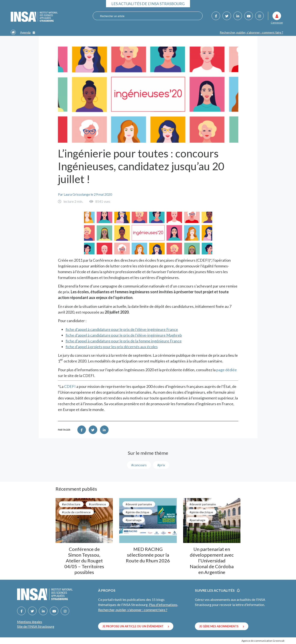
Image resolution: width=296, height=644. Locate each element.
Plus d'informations (163, 605)
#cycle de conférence (76, 512)
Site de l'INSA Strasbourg (36, 626)
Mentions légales (30, 622)
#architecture (71, 504)
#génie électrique (137, 512)
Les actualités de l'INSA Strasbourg (148, 4)
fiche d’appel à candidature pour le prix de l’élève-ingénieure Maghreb (124, 335)
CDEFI (70, 386)
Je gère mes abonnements (222, 626)
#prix (161, 465)
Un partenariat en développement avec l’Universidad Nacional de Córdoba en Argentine (212, 561)
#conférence (97, 504)
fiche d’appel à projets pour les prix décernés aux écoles (112, 347)
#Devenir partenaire (139, 504)
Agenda (28, 32)
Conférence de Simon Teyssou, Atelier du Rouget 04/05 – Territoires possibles (84, 561)
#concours (139, 465)
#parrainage (134, 520)
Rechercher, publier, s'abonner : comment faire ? (251, 32)
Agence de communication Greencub (263, 641)
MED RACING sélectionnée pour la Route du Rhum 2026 (148, 555)
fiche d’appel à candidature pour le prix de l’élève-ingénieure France (122, 329)
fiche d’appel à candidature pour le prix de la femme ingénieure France (124, 341)
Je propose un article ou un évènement (136, 626)
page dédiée (227, 370)
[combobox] (145, 16)
